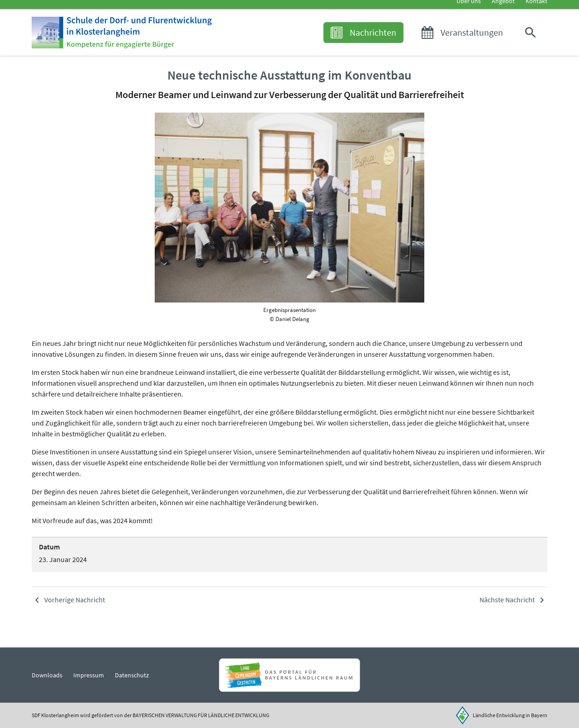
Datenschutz (132, 675)
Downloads (47, 675)
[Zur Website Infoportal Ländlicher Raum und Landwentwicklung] (289, 675)
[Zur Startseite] (150, 46)
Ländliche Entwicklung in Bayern (510, 715)
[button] (532, 46)
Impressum (89, 675)
